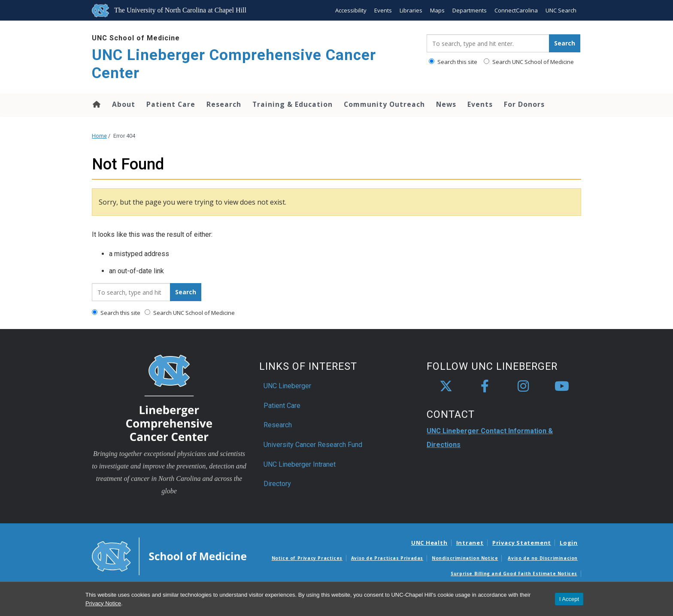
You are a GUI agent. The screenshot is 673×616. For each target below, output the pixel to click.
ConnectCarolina (516, 10)
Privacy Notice (103, 603)
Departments (470, 10)
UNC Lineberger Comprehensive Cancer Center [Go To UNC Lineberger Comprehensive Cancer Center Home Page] (234, 64)
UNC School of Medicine (136, 38)
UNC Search (561, 10)
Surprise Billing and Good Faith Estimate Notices (514, 574)
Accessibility (351, 10)
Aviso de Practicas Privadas (387, 558)
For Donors (524, 104)
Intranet (470, 543)
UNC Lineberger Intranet (300, 464)
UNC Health (429, 543)
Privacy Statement (522, 543)
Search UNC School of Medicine (529, 62)
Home (96, 104)
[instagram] (523, 387)
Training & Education (293, 104)
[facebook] (485, 387)
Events (383, 10)
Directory (277, 484)
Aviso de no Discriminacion (543, 558)
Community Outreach (384, 104)
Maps (437, 10)
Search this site (453, 62)
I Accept (569, 599)
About (124, 104)
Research (224, 104)
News (446, 104)
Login (569, 543)
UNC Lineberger (287, 386)
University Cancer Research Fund (313, 445)
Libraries (411, 10)
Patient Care (171, 104)
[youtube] (562, 387)
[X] (446, 387)
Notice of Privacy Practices (307, 558)
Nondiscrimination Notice (465, 558)
